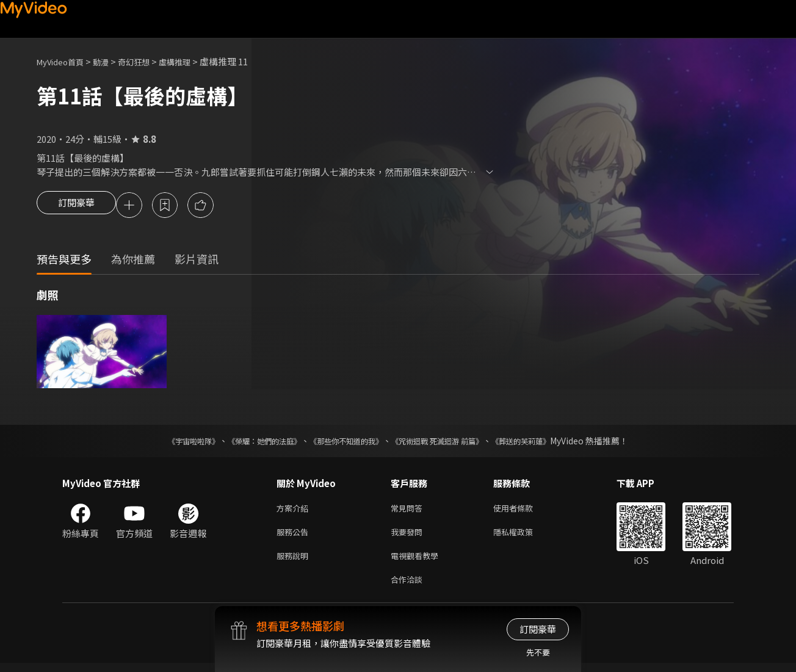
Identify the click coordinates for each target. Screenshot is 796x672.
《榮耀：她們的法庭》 (250, 443)
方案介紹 (295, 511)
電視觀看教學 (418, 562)
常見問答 (409, 511)
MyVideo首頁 (64, 61)
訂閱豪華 (76, 206)
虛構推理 (193, 61)
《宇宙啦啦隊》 (169, 443)
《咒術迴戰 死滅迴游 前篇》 (449, 443)
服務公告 (295, 536)
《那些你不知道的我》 (344, 443)
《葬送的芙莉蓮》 (545, 443)
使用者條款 (523, 511)
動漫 (110, 61)
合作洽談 (409, 587)
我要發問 (409, 536)
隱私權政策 (523, 536)
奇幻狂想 (147, 61)
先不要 (538, 652)
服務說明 (295, 562)
